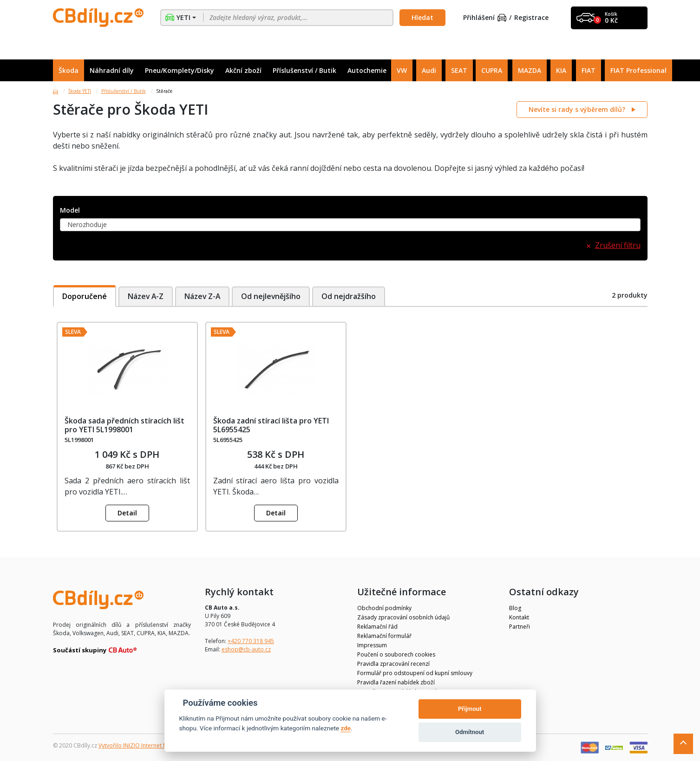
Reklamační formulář (384, 636)
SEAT (459, 70)
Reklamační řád (377, 627)
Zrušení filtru (618, 245)
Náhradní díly (112, 70)
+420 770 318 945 (251, 641)
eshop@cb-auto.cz (246, 649)
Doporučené (85, 296)
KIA (561, 70)
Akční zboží (243, 70)
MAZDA (530, 70)
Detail (127, 513)
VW (402, 70)
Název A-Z (146, 296)
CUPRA (492, 70)
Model (70, 211)
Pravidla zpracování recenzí (393, 664)
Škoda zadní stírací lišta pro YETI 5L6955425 (271, 425)
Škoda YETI (80, 91)
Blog (515, 608)
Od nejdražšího (352, 296)
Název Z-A (204, 296)
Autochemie (367, 70)
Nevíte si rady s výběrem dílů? (578, 109)
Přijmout (470, 709)
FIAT (589, 70)
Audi (429, 70)
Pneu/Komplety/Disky (180, 70)
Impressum (372, 645)
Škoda (69, 70)
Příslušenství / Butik (304, 70)
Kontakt (519, 617)
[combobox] (350, 225)
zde (346, 728)
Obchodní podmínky (384, 608)
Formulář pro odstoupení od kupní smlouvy (415, 673)
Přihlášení (485, 18)
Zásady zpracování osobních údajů (403, 617)
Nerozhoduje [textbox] (87, 224)
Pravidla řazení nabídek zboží (396, 682)
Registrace (531, 18)
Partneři (520, 627)
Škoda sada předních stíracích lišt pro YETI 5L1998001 (124, 425)
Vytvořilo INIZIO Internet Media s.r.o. (146, 745)
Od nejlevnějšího (273, 296)
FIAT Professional (638, 70)
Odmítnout (470, 732)
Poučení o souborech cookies (396, 654)
